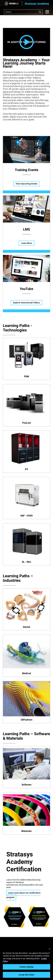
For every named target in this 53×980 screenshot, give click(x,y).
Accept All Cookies (26, 975)
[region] (26, 962)
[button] (26, 42)
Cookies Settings (26, 967)
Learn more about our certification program (23, 895)
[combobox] (23, 12)
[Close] (50, 949)
